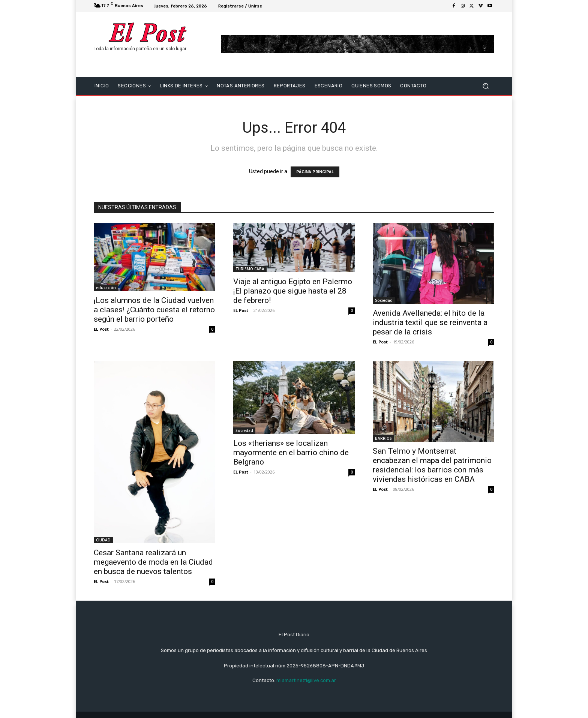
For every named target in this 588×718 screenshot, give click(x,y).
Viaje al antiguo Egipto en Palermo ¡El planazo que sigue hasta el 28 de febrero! (293, 291)
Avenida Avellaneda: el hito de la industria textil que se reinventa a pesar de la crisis (430, 322)
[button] (485, 86)
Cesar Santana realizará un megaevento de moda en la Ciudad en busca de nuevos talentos (153, 562)
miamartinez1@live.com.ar (306, 680)
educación (106, 288)
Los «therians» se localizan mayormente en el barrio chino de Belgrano (291, 453)
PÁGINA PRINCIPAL (315, 172)
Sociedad (384, 300)
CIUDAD (103, 540)
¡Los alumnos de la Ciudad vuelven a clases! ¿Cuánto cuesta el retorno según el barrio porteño (154, 310)
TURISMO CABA (250, 269)
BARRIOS (383, 438)
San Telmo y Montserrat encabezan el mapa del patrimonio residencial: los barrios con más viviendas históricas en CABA (432, 465)
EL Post (101, 329)
